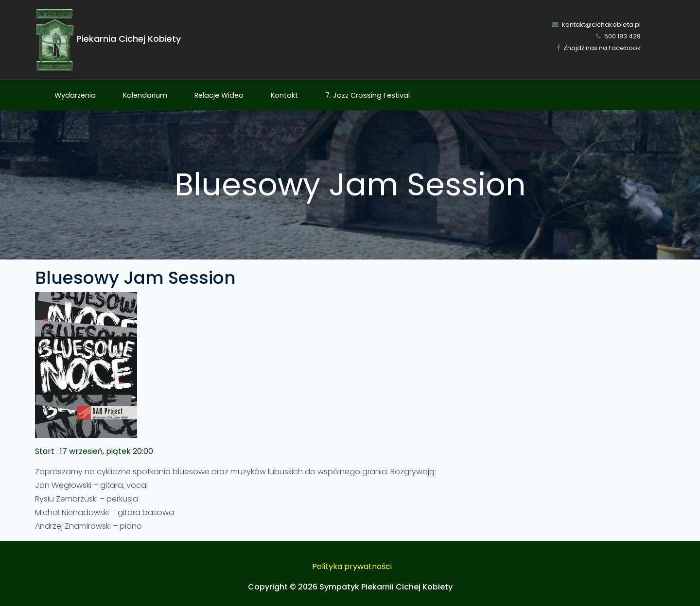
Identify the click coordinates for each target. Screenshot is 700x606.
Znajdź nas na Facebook (599, 48)
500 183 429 (618, 36)
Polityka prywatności (352, 566)
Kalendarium (145, 95)
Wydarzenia (75, 95)
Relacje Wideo (219, 95)
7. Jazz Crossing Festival (367, 95)
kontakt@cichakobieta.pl (596, 25)
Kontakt (284, 95)
